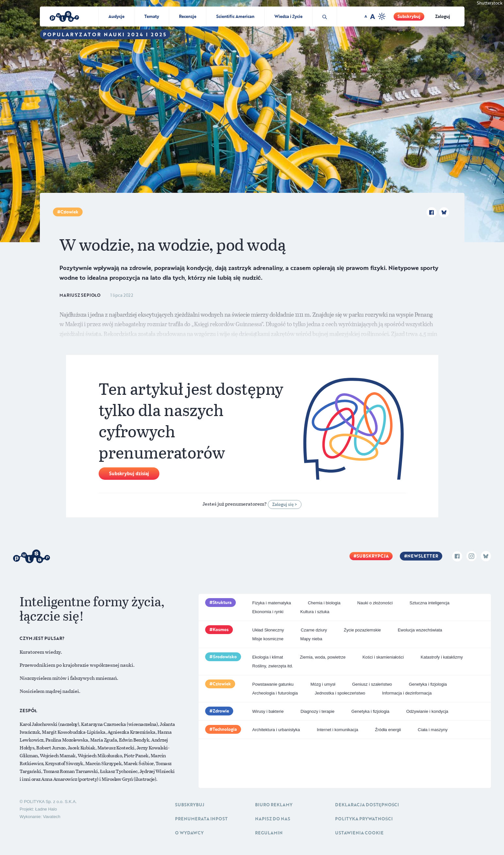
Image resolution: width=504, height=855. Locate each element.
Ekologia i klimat (268, 657)
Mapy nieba (311, 639)
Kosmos (221, 629)
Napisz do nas (273, 819)
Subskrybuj (409, 16)
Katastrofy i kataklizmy (442, 657)
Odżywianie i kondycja (427, 711)
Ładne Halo (46, 809)
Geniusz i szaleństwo (372, 684)
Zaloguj (443, 16)
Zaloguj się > (285, 504)
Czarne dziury (314, 630)
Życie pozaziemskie (362, 630)
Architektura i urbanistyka (276, 730)
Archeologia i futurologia (275, 693)
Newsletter (423, 556)
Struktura (222, 602)
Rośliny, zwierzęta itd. (273, 666)
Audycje (116, 16)
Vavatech (51, 817)
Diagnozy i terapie (317, 711)
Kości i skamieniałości (383, 657)
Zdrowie (221, 711)
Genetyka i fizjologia (428, 684)
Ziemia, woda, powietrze (323, 657)
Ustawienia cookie (359, 833)
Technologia (225, 729)
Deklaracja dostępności (367, 805)
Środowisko (225, 657)
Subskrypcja (373, 556)
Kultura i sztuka (315, 612)
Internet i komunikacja (337, 730)
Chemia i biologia (324, 603)
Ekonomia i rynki (268, 612)
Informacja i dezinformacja (407, 693)
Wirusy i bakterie (268, 711)
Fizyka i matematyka (271, 603)
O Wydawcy (189, 833)
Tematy (152, 16)
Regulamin (269, 833)
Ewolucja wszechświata (420, 630)
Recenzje (188, 16)
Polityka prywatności (364, 819)
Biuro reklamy (274, 805)
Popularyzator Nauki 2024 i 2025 (105, 34)
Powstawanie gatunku (273, 684)
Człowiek (70, 212)
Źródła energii (388, 730)
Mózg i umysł (323, 684)
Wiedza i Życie (289, 16)
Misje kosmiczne (268, 639)
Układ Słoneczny (268, 630)
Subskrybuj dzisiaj (129, 473)
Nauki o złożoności (375, 603)
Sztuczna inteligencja (430, 603)
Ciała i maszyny (433, 730)
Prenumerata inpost (201, 819)
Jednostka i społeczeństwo (340, 693)
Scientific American (235, 16)
